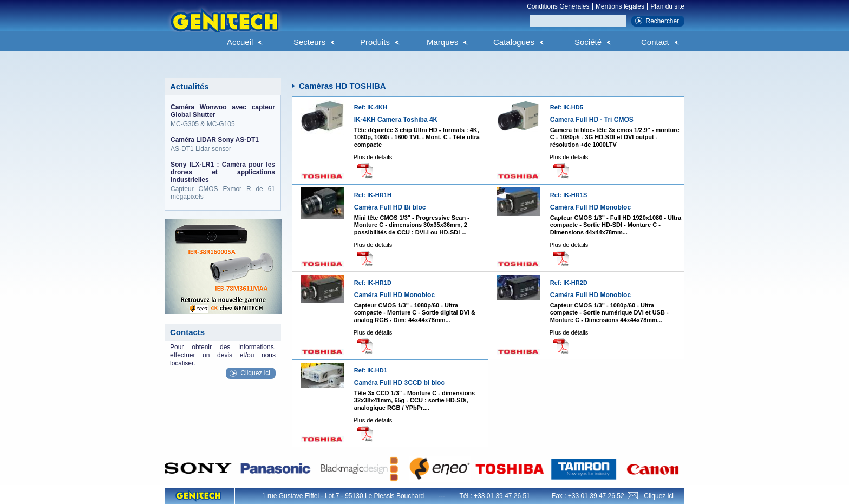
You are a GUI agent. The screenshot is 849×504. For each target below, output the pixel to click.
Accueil (240, 42)
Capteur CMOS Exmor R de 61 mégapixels (223, 181)
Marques (442, 42)
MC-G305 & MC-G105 (223, 116)
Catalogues (514, 42)
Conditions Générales (558, 6)
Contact (655, 42)
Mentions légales (620, 6)
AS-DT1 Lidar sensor (223, 144)
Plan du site (667, 6)
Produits (375, 42)
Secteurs (309, 42)
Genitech (224, 27)
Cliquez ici (255, 373)
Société (588, 42)
